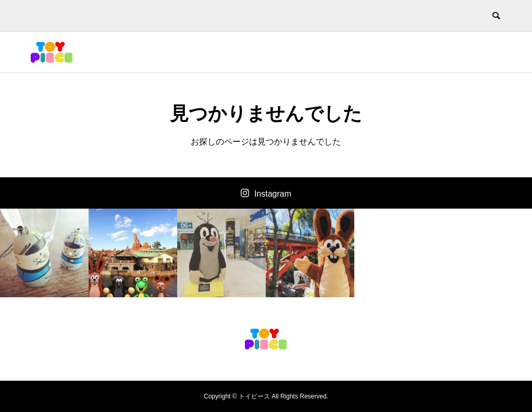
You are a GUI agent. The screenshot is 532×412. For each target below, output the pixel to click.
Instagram (273, 194)
